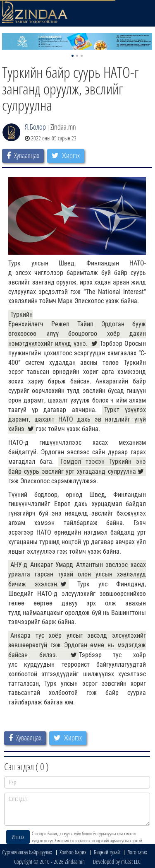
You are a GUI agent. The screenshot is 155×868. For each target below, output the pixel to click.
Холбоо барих (73, 852)
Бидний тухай (107, 852)
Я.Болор (35, 127)
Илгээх (18, 837)
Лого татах (137, 852)
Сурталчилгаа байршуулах (27, 852)
